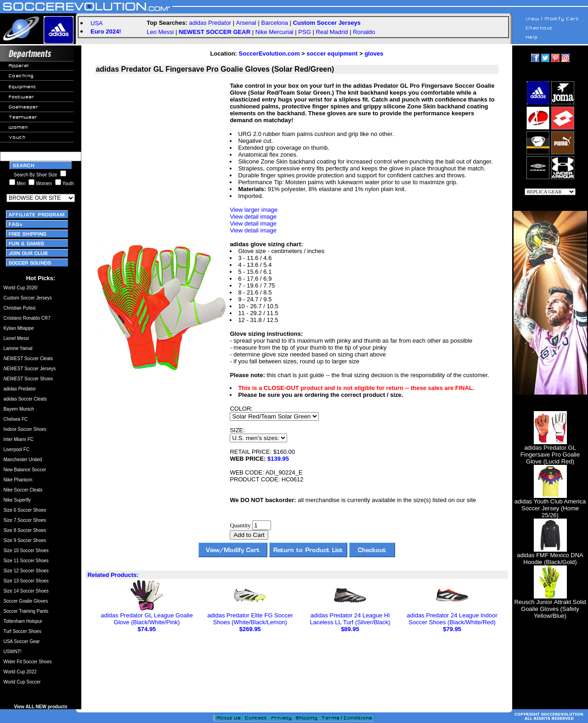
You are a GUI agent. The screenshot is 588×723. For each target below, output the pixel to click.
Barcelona (275, 23)
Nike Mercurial (274, 32)
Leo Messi (160, 32)
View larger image (254, 210)
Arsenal (246, 23)
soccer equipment (332, 54)
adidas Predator (210, 23)
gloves (374, 54)
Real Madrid (332, 32)
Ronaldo (364, 32)
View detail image (253, 217)
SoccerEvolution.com (269, 54)
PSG (304, 32)
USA (97, 23)
